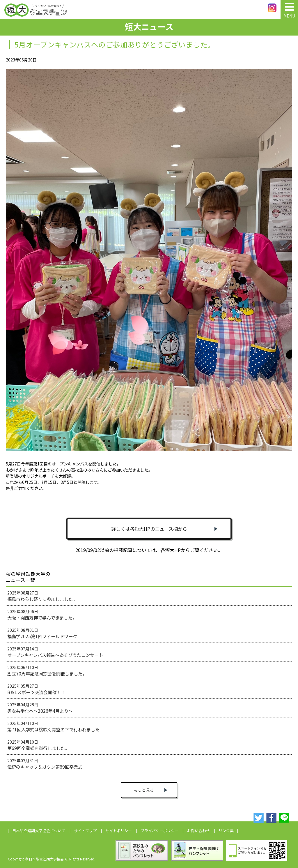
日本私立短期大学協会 (39, 831)
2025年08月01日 (42, 633)
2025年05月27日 (36, 689)
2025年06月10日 (47, 671)
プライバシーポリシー (159, 831)
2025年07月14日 (55, 652)
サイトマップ (85, 831)
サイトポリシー (119, 831)
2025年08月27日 (42, 596)
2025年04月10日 (53, 726)
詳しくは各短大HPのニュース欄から (149, 529)
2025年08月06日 (42, 615)
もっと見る (144, 790)
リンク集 (226, 831)
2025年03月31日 (45, 764)
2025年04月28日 (40, 708)
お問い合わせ (198, 831)
